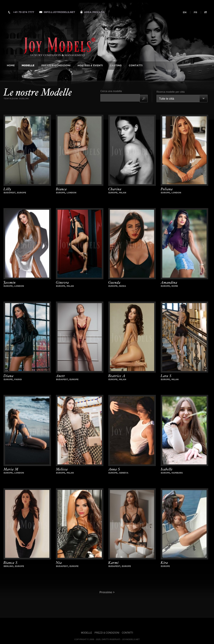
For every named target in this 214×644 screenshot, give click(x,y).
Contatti (127, 633)
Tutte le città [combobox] (167, 99)
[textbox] (120, 98)
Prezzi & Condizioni (107, 633)
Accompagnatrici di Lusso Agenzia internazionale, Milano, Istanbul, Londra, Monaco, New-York (65, 38)
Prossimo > (107, 592)
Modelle (86, 633)
